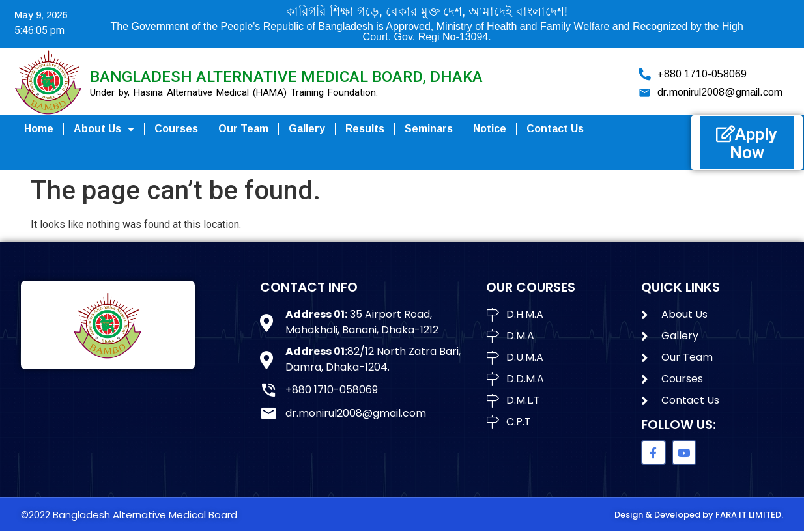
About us (104, 129)
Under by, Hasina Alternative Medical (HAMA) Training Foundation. (234, 92)
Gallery (307, 129)
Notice (490, 129)
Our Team (243, 129)
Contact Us (555, 129)
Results (365, 129)
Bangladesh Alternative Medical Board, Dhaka (286, 77)
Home (39, 129)
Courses (176, 129)
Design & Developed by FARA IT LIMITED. (699, 515)
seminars (429, 129)
